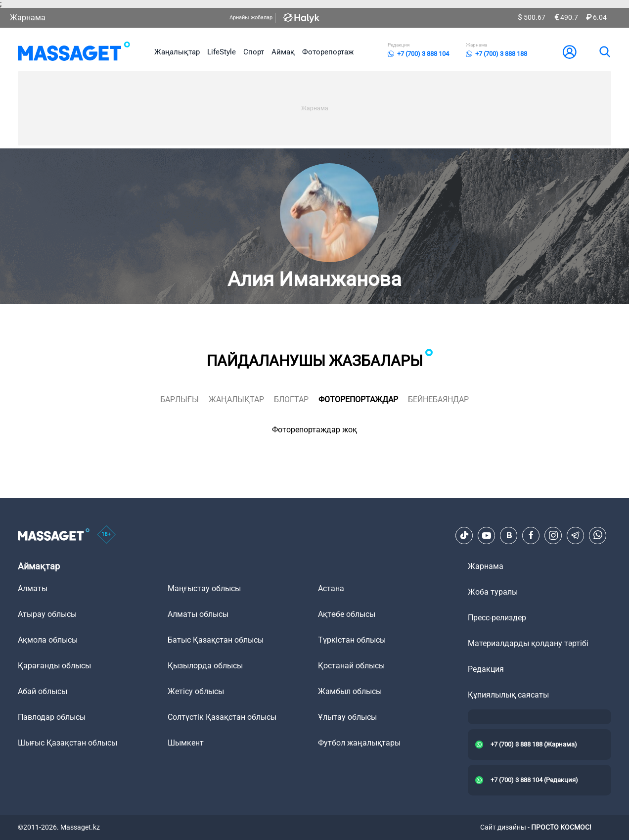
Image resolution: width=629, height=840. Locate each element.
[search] (604, 52)
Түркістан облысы (352, 640)
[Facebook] (531, 535)
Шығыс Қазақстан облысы (67, 743)
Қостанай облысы (351, 666)
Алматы (33, 588)
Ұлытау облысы (347, 717)
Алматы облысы (198, 614)
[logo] (74, 52)
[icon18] (106, 535)
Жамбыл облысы (350, 691)
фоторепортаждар (358, 399)
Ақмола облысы (48, 640)
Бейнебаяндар (438, 399)
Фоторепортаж (328, 52)
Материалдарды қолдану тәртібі (528, 643)
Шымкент (186, 743)
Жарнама (28, 18)
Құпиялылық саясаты (508, 695)
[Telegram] (576, 535)
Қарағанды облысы (54, 666)
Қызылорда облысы (205, 666)
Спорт (254, 52)
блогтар (291, 399)
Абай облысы (43, 691)
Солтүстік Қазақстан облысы (222, 717)
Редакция (486, 669)
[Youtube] (487, 535)
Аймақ (283, 52)
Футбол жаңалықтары (359, 743)
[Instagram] (553, 535)
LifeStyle (222, 52)
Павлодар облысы (52, 717)
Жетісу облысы (196, 691)
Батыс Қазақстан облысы (216, 640)
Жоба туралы (493, 592)
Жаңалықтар (177, 52)
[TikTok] (464, 535)
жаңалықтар (236, 399)
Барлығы (180, 399)
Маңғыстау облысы (204, 588)
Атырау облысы (47, 614)
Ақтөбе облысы (347, 614)
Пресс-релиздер (497, 618)
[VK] (509, 535)
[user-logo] (570, 52)
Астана (331, 588)
